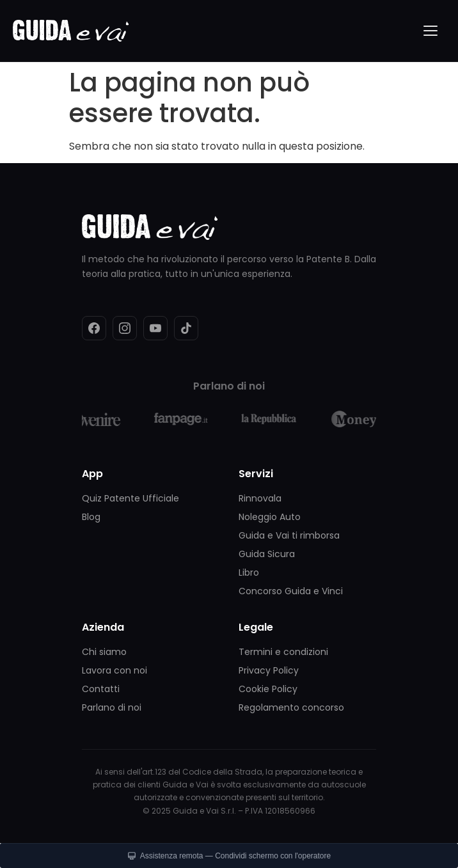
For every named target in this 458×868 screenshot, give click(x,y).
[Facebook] (94, 328)
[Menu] (431, 31)
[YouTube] (155, 328)
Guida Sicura (267, 554)
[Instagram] (125, 328)
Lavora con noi (114, 670)
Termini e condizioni (283, 652)
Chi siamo (104, 652)
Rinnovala (260, 498)
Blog (91, 517)
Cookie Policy (268, 689)
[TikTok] (186, 328)
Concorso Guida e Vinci (291, 591)
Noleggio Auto (270, 517)
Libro (249, 572)
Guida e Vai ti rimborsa (289, 535)
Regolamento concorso (291, 707)
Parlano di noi (112, 707)
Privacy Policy (269, 670)
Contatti (101, 689)
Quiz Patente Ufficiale (130, 498)
